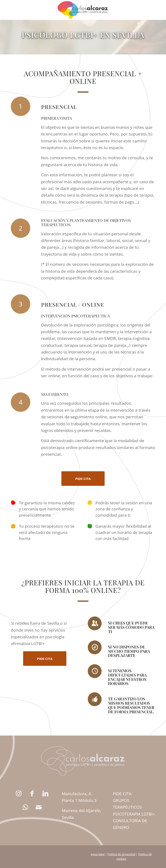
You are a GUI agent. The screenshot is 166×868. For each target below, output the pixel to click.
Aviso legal (98, 854)
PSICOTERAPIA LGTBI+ (134, 814)
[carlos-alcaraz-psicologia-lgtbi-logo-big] (83, 10)
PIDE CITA (122, 794)
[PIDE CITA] (83, 479)
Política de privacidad (121, 854)
